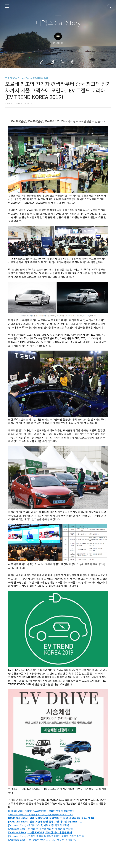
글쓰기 (42, 62)
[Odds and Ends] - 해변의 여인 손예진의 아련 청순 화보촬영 (40, 829)
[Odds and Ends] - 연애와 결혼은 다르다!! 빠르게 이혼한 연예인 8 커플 (46, 836)
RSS (63, 62)
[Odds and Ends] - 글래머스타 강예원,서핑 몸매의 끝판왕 (39, 825)
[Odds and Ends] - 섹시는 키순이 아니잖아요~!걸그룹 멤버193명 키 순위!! (40, 815)
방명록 (53, 62)
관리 (73, 62)
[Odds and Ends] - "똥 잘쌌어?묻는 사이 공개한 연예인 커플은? (42, 840)
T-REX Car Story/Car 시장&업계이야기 (27, 78)
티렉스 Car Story (58, 23)
